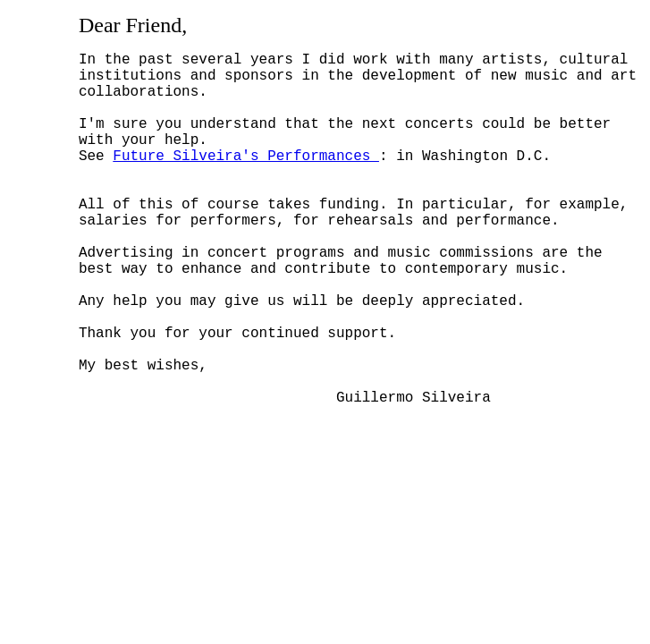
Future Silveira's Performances (246, 180)
